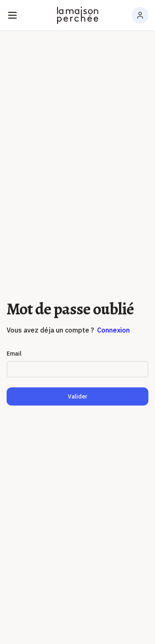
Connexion (113, 330)
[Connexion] (140, 15)
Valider (78, 396)
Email (14, 354)
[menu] (12, 15)
